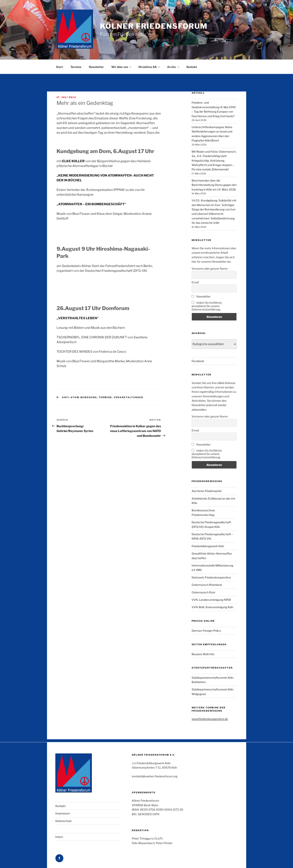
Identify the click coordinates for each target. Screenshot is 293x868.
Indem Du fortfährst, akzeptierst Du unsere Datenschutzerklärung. (207, 306)
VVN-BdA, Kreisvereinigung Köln (212, 607)
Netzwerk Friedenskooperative (211, 577)
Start (59, 67)
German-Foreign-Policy (206, 631)
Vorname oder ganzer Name (210, 269)
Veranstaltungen (128, 397)
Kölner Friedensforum (154, 26)
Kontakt (192, 67)
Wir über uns (122, 67)
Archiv (173, 67)
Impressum (63, 813)
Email (195, 282)
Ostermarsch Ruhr (203, 592)
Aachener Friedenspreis (207, 491)
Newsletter (96, 67)
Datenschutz (64, 821)
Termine (76, 67)
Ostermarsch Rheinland (207, 585)
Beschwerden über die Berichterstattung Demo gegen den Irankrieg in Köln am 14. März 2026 (214, 185)
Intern (59, 837)
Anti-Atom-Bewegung (79, 397)
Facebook (198, 361)
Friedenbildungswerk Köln (208, 546)
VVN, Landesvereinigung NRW (211, 600)
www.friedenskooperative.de (210, 719)
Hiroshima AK (149, 67)
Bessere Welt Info (203, 654)
